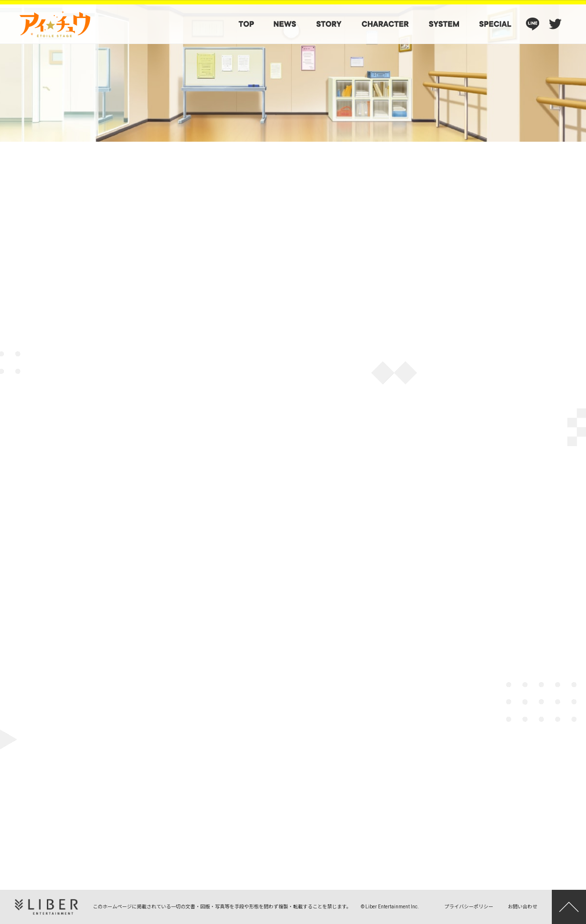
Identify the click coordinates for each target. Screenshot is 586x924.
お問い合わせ (523, 907)
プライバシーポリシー (469, 907)
